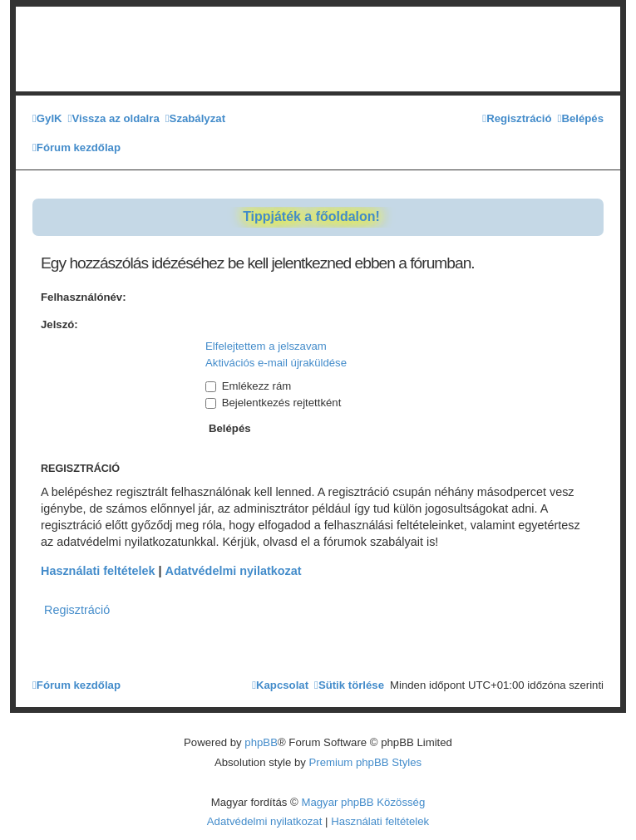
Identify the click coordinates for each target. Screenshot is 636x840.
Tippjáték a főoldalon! (311, 216)
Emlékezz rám (248, 386)
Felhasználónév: (84, 297)
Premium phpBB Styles (366, 762)
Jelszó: (59, 324)
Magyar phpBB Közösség (363, 802)
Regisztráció (77, 610)
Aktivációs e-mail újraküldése (276, 363)
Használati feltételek (98, 571)
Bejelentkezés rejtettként (273, 403)
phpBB (261, 742)
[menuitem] (47, 118)
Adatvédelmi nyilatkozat (234, 571)
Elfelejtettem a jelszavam (266, 346)
